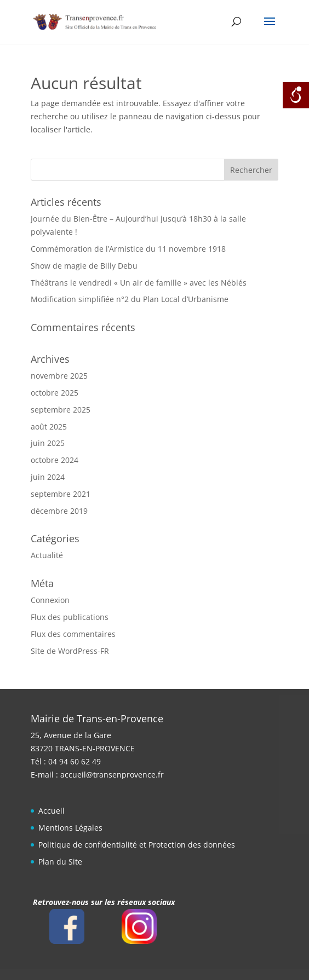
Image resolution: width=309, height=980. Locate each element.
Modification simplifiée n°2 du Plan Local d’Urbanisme (130, 299)
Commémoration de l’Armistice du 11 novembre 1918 (128, 249)
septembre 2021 (61, 494)
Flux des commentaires (73, 634)
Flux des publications (70, 617)
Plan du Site (60, 862)
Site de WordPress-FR (70, 651)
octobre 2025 (55, 393)
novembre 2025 (59, 376)
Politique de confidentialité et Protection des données (137, 845)
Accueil (51, 811)
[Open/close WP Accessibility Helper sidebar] (296, 95)
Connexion (50, 600)
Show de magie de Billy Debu (84, 266)
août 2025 (49, 427)
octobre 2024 (55, 460)
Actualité (47, 555)
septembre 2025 (61, 410)
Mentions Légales (70, 828)
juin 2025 (48, 443)
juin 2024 (48, 477)
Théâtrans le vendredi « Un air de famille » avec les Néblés (139, 283)
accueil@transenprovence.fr (112, 775)
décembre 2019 (59, 511)
